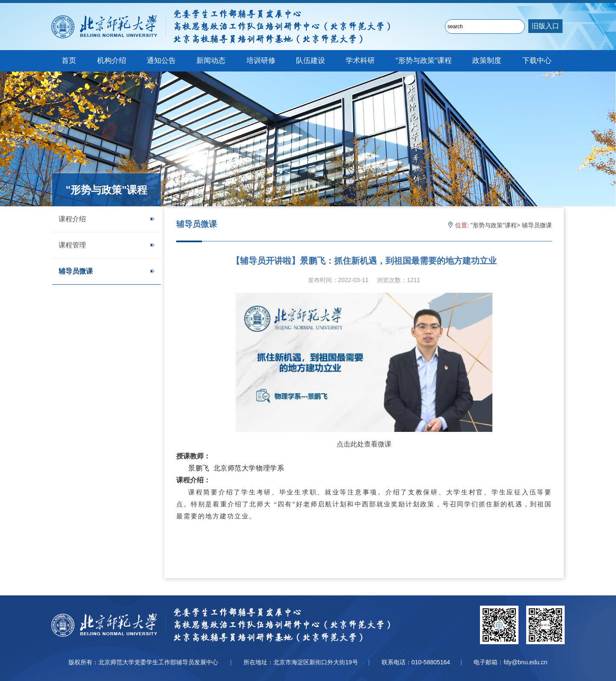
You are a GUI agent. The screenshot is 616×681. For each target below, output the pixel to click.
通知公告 (161, 61)
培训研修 (261, 61)
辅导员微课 (107, 271)
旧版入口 (545, 26)
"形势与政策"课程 (424, 61)
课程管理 (107, 245)
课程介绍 (107, 219)
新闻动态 (211, 61)
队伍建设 (311, 61)
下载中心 (537, 61)
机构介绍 (112, 61)
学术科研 (360, 61)
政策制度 (487, 61)
